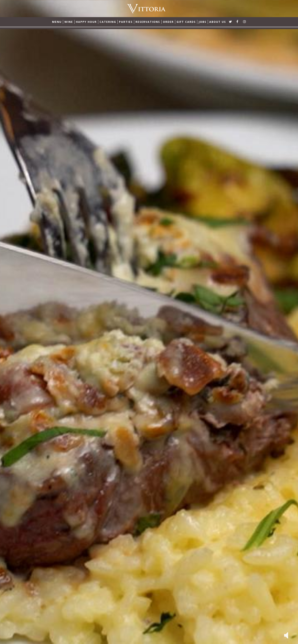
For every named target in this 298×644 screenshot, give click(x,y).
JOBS (202, 22)
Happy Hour (86, 22)
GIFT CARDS (186, 22)
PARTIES (126, 22)
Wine (69, 22)
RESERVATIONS (148, 22)
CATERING (108, 22)
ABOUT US (218, 22)
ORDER (168, 22)
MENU (57, 22)
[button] (286, 635)
